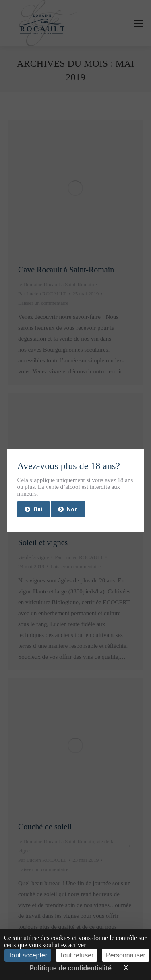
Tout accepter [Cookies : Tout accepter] (28, 955)
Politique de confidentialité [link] (70, 968)
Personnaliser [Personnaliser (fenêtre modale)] (126, 955)
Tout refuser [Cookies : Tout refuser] (77, 955)
